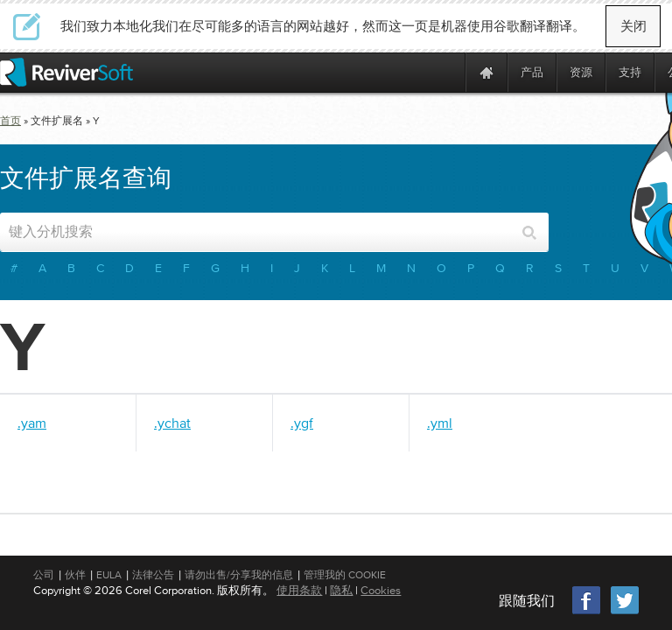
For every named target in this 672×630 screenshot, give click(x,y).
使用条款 (299, 590)
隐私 (341, 590)
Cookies (381, 590)
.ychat (172, 423)
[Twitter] (625, 612)
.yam (32, 423)
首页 (10, 121)
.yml (440, 423)
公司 (44, 575)
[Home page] (486, 72)
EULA (109, 575)
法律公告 (153, 575)
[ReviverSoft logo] (66, 72)
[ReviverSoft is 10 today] (448, 72)
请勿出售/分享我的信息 (239, 575)
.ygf (302, 423)
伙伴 (75, 575)
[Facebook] (587, 612)
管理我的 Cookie (345, 575)
